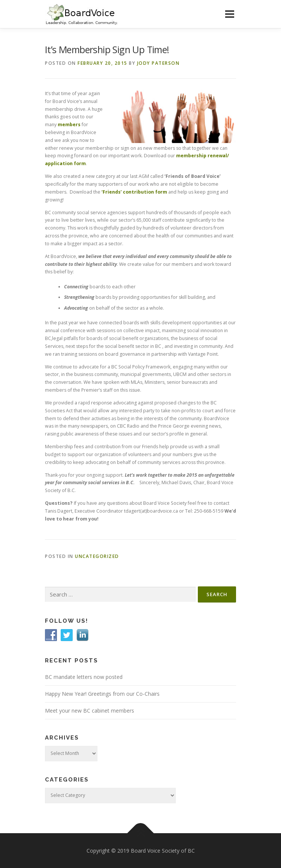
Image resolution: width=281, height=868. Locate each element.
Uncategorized (97, 556)
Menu (229, 14)
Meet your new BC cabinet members (90, 711)
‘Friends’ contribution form (134, 192)
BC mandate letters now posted (84, 677)
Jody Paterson (158, 63)
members (69, 125)
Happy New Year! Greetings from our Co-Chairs (102, 694)
